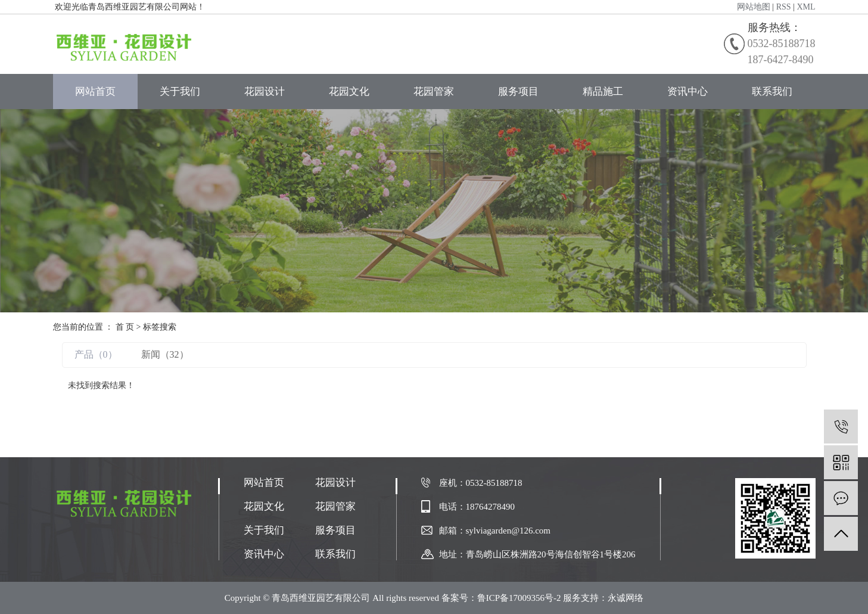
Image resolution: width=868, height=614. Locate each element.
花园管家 (434, 92)
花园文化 (349, 92)
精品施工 (603, 92)
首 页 (125, 327)
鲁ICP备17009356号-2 (519, 598)
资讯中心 (687, 92)
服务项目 (518, 92)
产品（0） (96, 354)
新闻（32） (165, 354)
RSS (784, 7)
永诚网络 (626, 598)
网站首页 (95, 92)
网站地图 (754, 7)
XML (806, 7)
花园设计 (265, 92)
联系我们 (772, 92)
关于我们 (180, 92)
